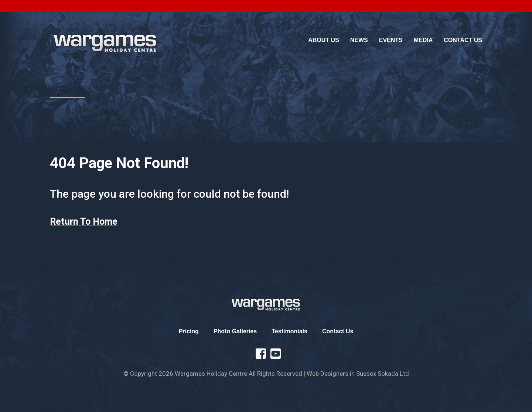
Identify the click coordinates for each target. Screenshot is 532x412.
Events (391, 40)
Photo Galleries (235, 331)
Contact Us (463, 40)
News (359, 40)
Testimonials (289, 331)
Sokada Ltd (393, 374)
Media (423, 40)
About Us (324, 40)
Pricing (189, 331)
